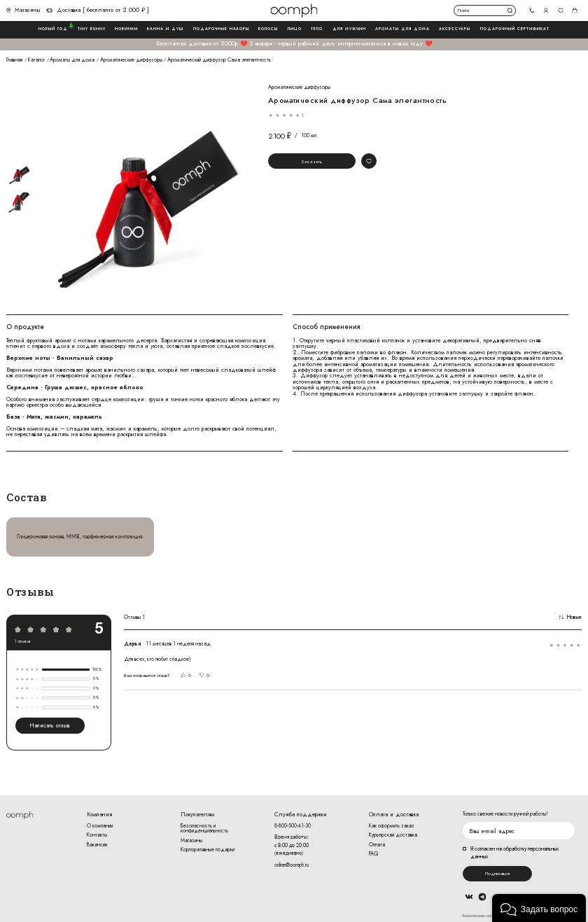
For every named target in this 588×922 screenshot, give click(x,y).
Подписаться (497, 873)
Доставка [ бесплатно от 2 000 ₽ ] (98, 11)
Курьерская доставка (393, 835)
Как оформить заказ (392, 826)
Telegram (482, 896)
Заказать (312, 161)
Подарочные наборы (221, 29)
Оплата (377, 845)
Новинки (126, 29)
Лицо (295, 29)
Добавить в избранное (369, 161)
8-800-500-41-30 (293, 826)
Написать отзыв (50, 725)
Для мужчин (349, 29)
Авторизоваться (546, 10)
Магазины (23, 11)
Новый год (53, 29)
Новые (570, 617)
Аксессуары (455, 29)
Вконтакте (469, 896)
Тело (317, 29)
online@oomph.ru (292, 865)
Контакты (97, 835)
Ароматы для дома (402, 29)
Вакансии (97, 845)
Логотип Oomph (294, 11)
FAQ (373, 854)
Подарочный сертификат (515, 29)
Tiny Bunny (92, 29)
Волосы (268, 29)
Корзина (575, 10)
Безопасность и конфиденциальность (204, 829)
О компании (100, 826)
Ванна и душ (165, 29)
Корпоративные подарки (208, 850)
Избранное (560, 10)
